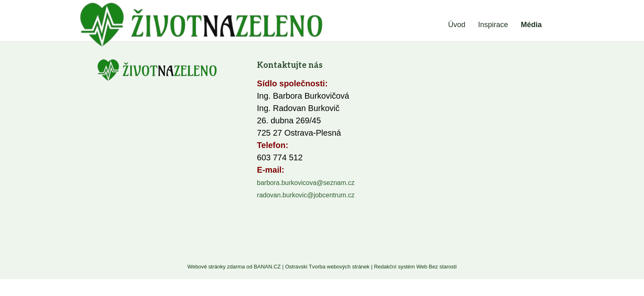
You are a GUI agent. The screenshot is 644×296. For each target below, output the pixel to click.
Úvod (457, 25)
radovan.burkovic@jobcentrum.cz (306, 195)
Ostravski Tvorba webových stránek (327, 267)
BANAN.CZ (267, 267)
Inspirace (493, 25)
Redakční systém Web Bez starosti (415, 267)
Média (531, 25)
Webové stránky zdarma (216, 267)
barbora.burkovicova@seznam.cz (306, 183)
